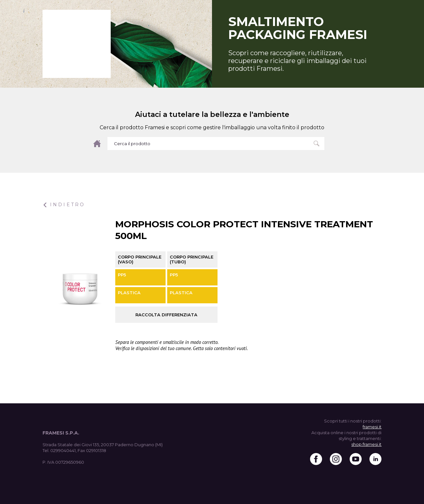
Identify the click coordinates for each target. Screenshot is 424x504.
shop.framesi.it (366, 444)
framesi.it (372, 427)
